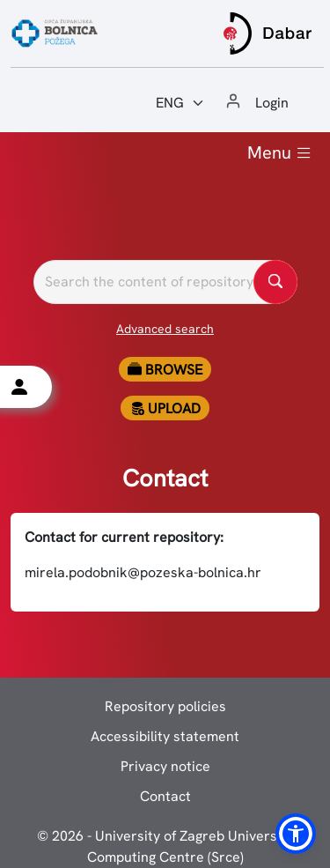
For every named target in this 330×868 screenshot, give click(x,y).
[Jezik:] (180, 103)
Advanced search (165, 329)
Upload (165, 408)
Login (272, 103)
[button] (296, 834)
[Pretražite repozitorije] (165, 282)
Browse (165, 370)
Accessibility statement (165, 736)
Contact (165, 796)
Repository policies (165, 706)
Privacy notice (165, 766)
